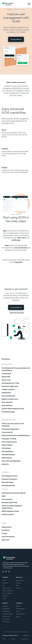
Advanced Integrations (10, 429)
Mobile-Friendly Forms (10, 399)
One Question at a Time (10, 383)
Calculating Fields (8, 486)
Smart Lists (6, 380)
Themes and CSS (8, 390)
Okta (19, 238)
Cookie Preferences (21, 614)
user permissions (21, 248)
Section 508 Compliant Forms (13, 409)
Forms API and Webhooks (11, 461)
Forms (9, 9)
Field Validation (8, 451)
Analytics (5, 464)
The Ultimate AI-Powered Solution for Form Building (16, 369)
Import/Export (7, 445)
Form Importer (7, 402)
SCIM (4, 496)
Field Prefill (6, 377)
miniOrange (16, 240)
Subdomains (6, 393)
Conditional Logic (8, 412)
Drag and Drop (7, 405)
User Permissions (8, 537)
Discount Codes (8, 482)
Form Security (7, 499)
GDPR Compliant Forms (10, 511)
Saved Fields (6, 374)
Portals (5, 533)
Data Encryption (8, 514)
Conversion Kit (7, 432)
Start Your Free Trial (17, 313)
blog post (19, 262)
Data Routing (7, 458)
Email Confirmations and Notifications (16, 436)
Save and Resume (8, 396)
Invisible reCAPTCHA (9, 503)
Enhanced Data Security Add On (14, 493)
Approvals (6, 540)
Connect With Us (16, 39)
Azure (24, 238)
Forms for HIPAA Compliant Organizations (12, 507)
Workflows (6, 530)
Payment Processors (10, 479)
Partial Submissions (9, 442)
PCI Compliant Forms (10, 476)
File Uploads (6, 448)
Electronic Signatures (10, 386)
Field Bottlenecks (8, 455)
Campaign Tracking (9, 439)
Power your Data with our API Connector (13, 425)
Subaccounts (7, 527)
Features (17, 9)
